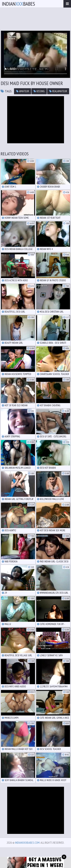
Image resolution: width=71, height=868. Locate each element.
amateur (23, 91)
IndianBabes (18, 4)
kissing (39, 91)
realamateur (58, 91)
